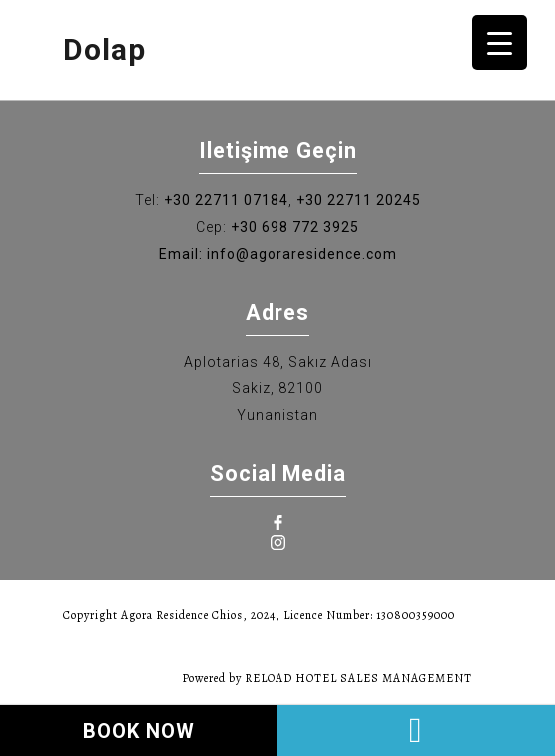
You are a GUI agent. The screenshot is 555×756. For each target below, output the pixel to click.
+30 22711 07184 (226, 200)
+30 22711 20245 (359, 200)
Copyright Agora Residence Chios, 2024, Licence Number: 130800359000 (259, 615)
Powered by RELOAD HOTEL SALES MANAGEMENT (327, 678)
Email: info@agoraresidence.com (278, 254)
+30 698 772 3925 (295, 227)
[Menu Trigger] (500, 42)
